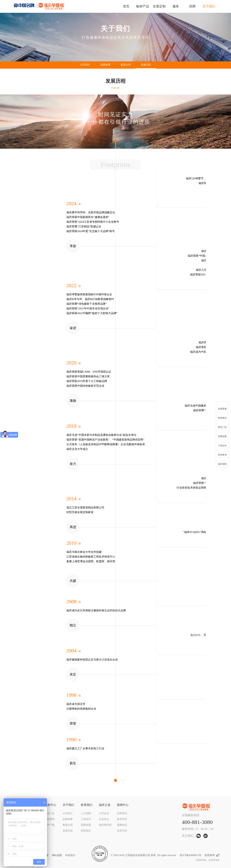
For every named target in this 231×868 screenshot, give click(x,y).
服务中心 (50, 805)
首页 (126, 6)
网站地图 (57, 855)
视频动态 (122, 825)
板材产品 (143, 6)
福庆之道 (105, 805)
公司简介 (85, 65)
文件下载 (50, 825)
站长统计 (70, 855)
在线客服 (222, 406)
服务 (176, 6)
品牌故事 (105, 65)
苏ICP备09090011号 (190, 855)
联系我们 (87, 805)
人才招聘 (86, 813)
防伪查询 (50, 819)
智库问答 (122, 831)
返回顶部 (222, 462)
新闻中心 (123, 805)
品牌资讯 (122, 813)
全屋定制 (159, 6)
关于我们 (209, 6)
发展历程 (146, 65)
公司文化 (104, 813)
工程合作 (86, 819)
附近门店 (50, 813)
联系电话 (222, 416)
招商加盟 (86, 825)
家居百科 (122, 819)
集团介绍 (126, 65)
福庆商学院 (105, 825)
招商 (192, 6)
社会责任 (104, 819)
